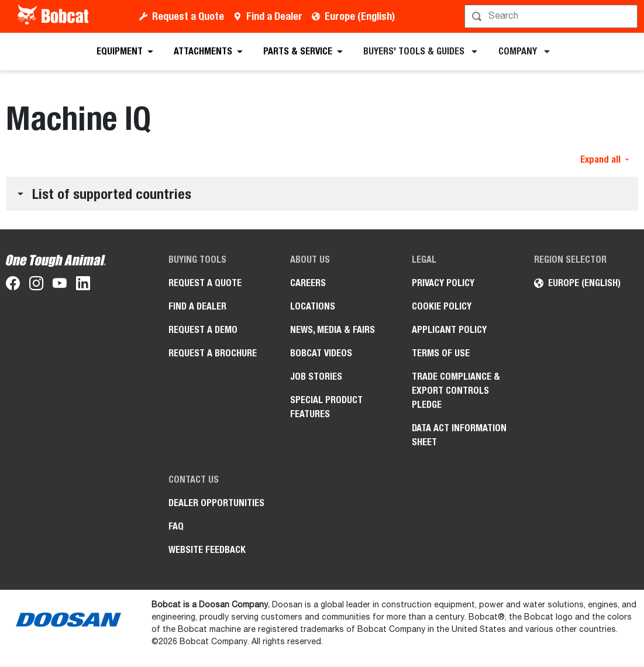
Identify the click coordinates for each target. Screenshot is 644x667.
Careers (308, 283)
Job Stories (316, 377)
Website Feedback (207, 550)
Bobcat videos (321, 353)
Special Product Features (326, 407)
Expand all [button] (605, 159)
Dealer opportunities (216, 503)
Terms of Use (441, 353)
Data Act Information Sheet (459, 435)
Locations (313, 306)
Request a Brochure (213, 353)
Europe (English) (360, 16)
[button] (322, 194)
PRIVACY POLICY (443, 283)
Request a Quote (188, 16)
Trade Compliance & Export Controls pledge (456, 391)
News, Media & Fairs (333, 330)
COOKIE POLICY (442, 306)
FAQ (176, 526)
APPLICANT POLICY (449, 330)
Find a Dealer (274, 16)
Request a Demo (203, 330)
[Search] (552, 16)
